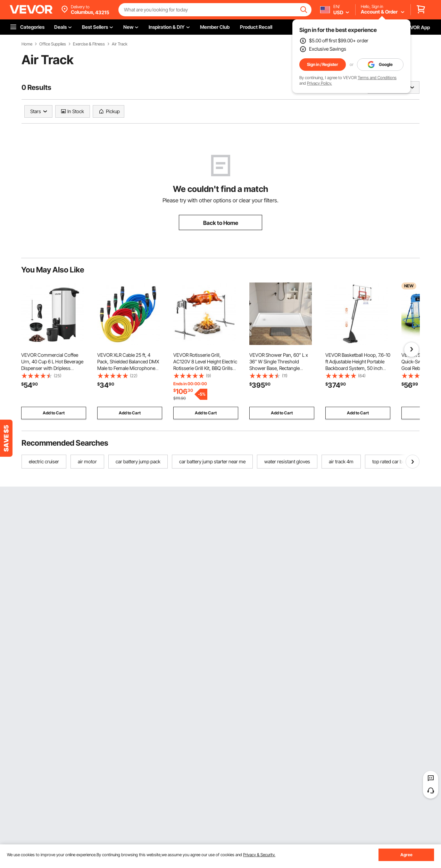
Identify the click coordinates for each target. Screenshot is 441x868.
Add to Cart (54, 413)
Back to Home (221, 223)
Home (27, 44)
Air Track (120, 44)
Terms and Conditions (377, 78)
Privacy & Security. (259, 855)
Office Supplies (53, 44)
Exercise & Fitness (89, 44)
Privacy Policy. (319, 83)
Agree (406, 855)
